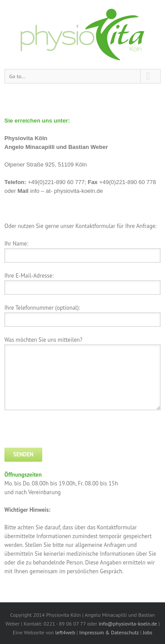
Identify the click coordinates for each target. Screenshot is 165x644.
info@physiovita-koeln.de (128, 624)
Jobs (148, 632)
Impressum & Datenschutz (109, 632)
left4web (65, 632)
